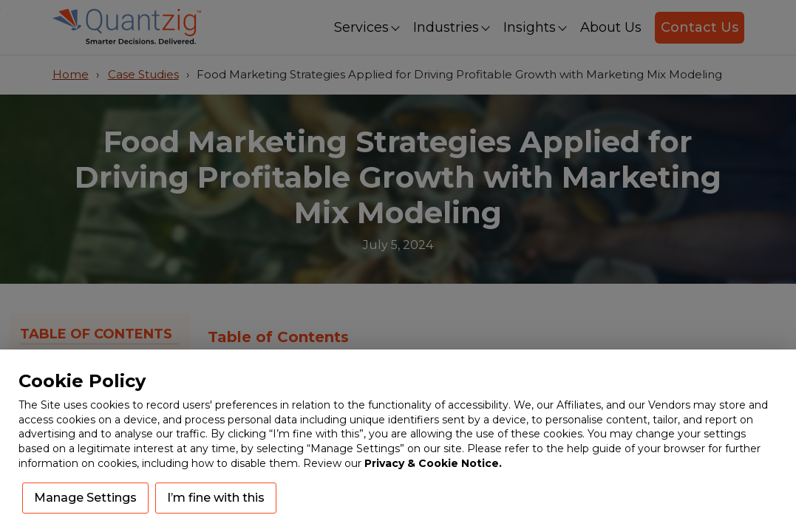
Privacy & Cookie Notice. (433, 463)
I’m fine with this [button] (216, 498)
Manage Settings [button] (85, 498)
